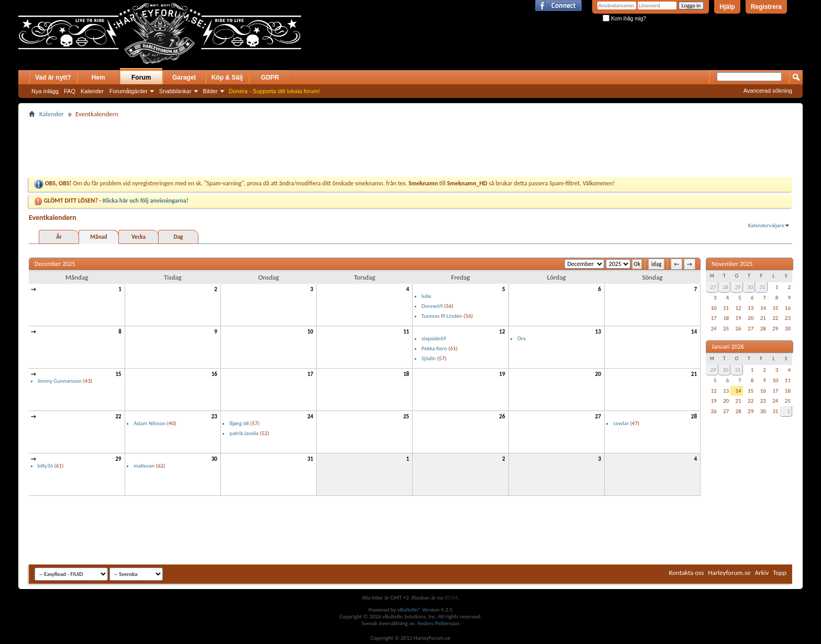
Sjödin (429, 358)
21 (694, 374)
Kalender (92, 91)
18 (406, 374)
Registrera (766, 7)
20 (598, 374)
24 (310, 417)
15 (119, 374)
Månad (98, 237)
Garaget (184, 77)
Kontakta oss (687, 573)
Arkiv (762, 573)
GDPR (270, 77)
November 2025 (732, 264)
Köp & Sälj (227, 77)
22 (119, 417)
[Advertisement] (424, 41)
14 (694, 332)
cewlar (621, 423)
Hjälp (727, 7)
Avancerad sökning (768, 91)
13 (598, 332)
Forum (141, 77)
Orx (522, 338)
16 (214, 374)
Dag (179, 237)
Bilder (210, 91)
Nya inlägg (45, 91)
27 (598, 417)
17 (310, 374)
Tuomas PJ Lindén (442, 316)
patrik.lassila (244, 433)
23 (214, 417)
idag (656, 264)
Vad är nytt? (53, 77)
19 (502, 374)
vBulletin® (409, 610)
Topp (780, 573)
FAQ (70, 91)
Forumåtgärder (129, 91)
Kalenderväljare (766, 225)
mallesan (144, 466)
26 (502, 417)
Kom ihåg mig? (624, 19)
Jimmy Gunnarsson (60, 381)
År (59, 237)
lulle (426, 296)
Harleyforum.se (729, 573)
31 (310, 459)
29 (119, 459)
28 (694, 417)
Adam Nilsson (149, 423)
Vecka (138, 237)
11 (406, 332)
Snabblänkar (175, 91)
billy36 (45, 466)
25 (406, 417)
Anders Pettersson (439, 623)
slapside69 (434, 338)
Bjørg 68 (239, 423)
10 (310, 332)
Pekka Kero (434, 348)
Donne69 (432, 306)
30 (214, 459)
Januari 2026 (728, 347)
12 (502, 332)
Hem (98, 77)
